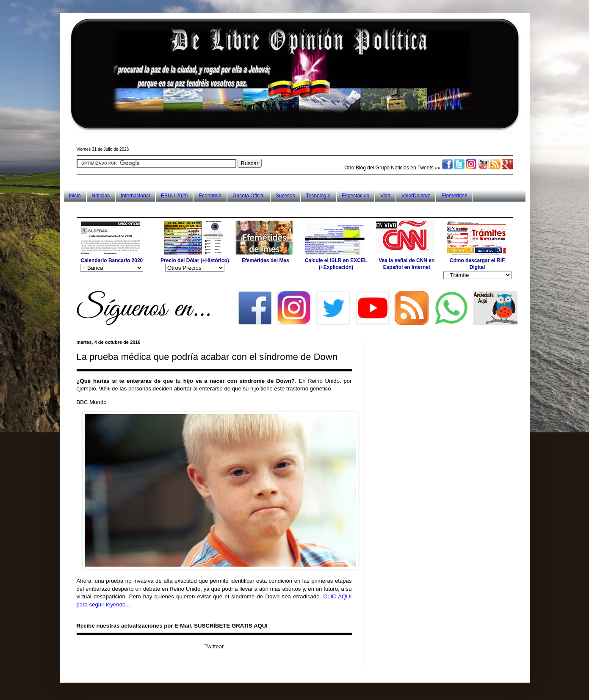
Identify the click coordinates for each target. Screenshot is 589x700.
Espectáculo (355, 196)
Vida (385, 196)
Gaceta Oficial (248, 196)
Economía (210, 196)
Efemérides (454, 196)
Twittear (214, 646)
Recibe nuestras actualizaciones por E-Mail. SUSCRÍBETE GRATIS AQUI (172, 626)
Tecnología (318, 196)
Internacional (135, 196)
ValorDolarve (416, 196)
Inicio (75, 196)
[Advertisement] (231, 209)
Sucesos (285, 196)
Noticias (101, 196)
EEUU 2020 (174, 196)
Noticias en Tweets (412, 168)
